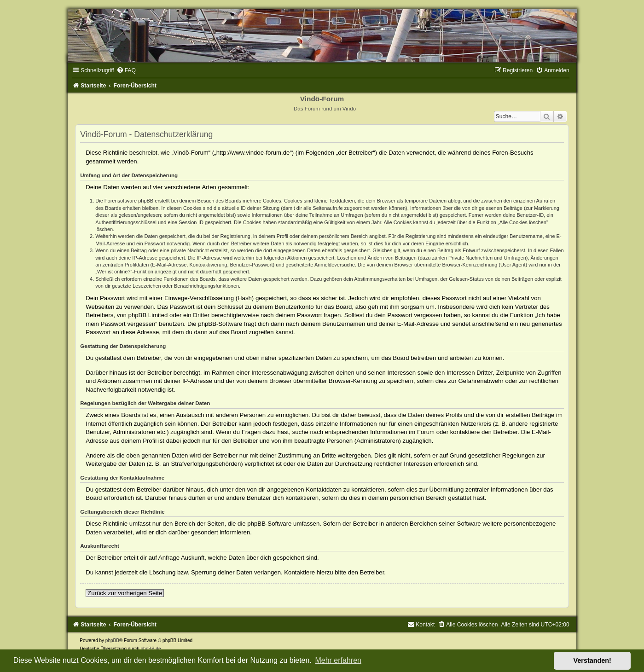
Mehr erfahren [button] (338, 660)
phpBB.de (151, 649)
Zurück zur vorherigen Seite (125, 593)
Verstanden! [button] (592, 660)
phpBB (112, 640)
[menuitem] (126, 70)
